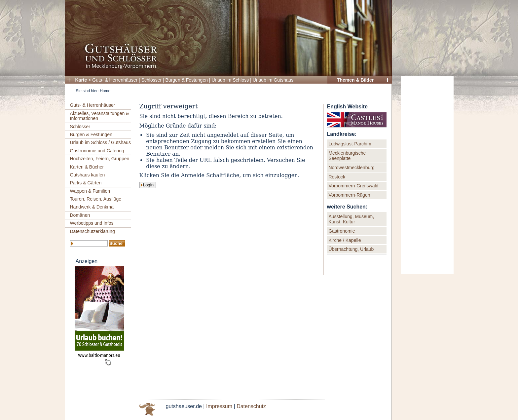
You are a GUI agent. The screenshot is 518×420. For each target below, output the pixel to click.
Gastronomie (342, 231)
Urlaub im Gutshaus (273, 80)
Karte (81, 80)
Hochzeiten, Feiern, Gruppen (100, 159)
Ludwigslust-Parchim (350, 144)
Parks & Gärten (86, 183)
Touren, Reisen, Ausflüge (96, 199)
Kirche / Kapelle (345, 240)
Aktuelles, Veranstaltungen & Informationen (100, 116)
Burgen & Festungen (187, 80)
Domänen (80, 215)
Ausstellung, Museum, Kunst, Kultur (351, 219)
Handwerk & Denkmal (92, 207)
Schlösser (151, 80)
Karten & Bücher (87, 167)
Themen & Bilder (355, 80)
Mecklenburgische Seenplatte (347, 156)
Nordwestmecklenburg (351, 168)
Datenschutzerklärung (92, 231)
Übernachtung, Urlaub (351, 249)
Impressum (219, 406)
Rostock (337, 177)
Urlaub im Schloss (230, 80)
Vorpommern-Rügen (349, 195)
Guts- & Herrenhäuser (115, 80)
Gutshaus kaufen (88, 175)
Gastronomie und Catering (97, 151)
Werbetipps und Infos (92, 223)
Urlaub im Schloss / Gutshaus (100, 142)
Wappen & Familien (90, 191)
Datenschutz (251, 406)
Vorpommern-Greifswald (353, 186)
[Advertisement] (427, 175)
